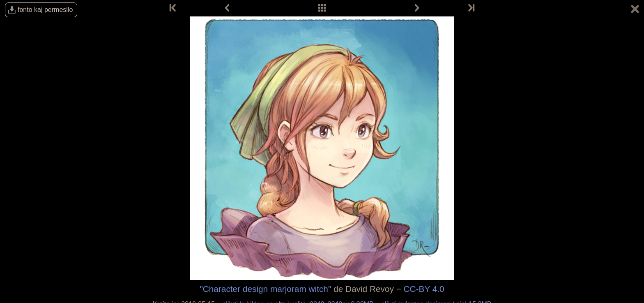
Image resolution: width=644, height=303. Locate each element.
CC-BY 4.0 (424, 289)
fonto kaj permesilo (45, 10)
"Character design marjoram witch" (265, 289)
